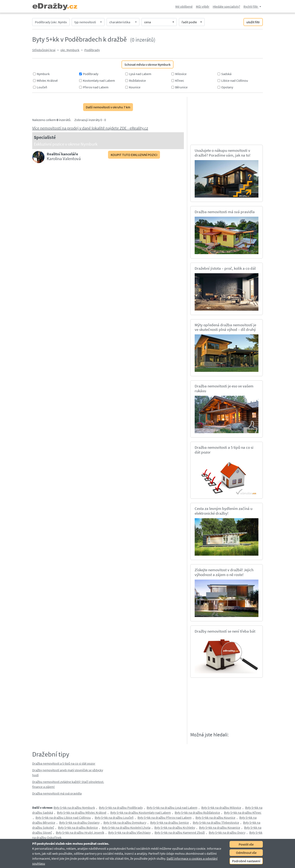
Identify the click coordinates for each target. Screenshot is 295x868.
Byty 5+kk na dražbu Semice (170, 822)
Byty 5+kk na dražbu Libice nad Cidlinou (63, 817)
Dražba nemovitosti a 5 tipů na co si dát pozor (64, 763)
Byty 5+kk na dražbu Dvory (227, 832)
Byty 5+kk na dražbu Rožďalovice (197, 812)
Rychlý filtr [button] (251, 6)
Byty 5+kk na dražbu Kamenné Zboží (180, 832)
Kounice (135, 87)
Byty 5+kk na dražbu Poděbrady (121, 807)
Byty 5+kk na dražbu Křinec (243, 812)
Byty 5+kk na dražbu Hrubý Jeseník (80, 832)
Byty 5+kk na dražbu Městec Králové (82, 812)
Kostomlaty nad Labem (99, 80)
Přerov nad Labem (96, 87)
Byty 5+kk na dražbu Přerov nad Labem (165, 817)
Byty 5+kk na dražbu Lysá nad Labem (172, 807)
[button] (88, 22)
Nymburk (43, 74)
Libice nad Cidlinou (235, 80)
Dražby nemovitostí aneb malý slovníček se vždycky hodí (68, 773)
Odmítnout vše (246, 853)
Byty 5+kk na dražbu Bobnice (78, 827)
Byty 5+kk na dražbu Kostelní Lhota (126, 827)
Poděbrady (92, 50)
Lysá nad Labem (140, 74)
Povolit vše (246, 844)
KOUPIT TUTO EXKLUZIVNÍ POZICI (134, 155)
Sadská (226, 74)
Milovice (181, 74)
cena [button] (147, 22)
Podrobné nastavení (246, 861)
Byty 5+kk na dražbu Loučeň (114, 817)
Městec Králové (47, 80)
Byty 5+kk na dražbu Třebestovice (216, 822)
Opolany (227, 87)
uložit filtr (253, 22)
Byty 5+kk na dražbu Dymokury (125, 822)
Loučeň (42, 87)
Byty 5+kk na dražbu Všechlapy (129, 832)
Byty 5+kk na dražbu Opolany (79, 822)
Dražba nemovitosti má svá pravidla (57, 793)
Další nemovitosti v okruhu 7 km (108, 107)
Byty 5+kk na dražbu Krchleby (175, 827)
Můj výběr (203, 6)
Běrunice (181, 87)
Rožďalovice (137, 80)
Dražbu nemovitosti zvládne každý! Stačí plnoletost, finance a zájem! (68, 784)
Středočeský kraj (44, 50)
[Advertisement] (228, 120)
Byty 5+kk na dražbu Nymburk (74, 807)
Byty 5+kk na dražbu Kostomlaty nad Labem (141, 812)
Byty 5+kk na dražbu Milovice (221, 807)
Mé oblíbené (184, 6)
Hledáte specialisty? (226, 6)
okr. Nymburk (70, 50)
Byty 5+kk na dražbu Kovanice (220, 827)
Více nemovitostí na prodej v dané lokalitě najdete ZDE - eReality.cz (90, 128)
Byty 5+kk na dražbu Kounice (215, 817)
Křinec (180, 80)
